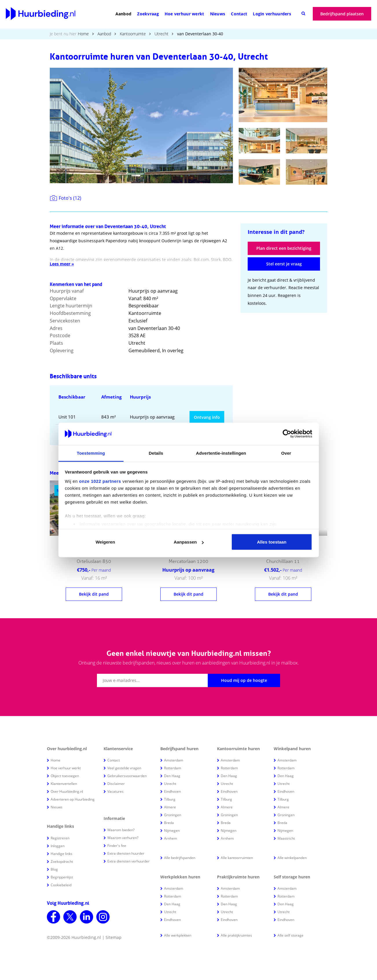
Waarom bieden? (121, 830)
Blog (54, 869)
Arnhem (171, 838)
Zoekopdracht (62, 861)
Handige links (61, 854)
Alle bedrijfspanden (180, 858)
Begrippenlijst (62, 877)
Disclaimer (116, 784)
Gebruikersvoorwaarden (127, 776)
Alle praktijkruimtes (236, 935)
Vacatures (115, 791)
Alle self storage (290, 935)
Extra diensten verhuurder (128, 861)
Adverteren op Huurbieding (73, 799)
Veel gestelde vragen (124, 768)
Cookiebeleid (61, 885)
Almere (170, 807)
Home (83, 34)
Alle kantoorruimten (237, 858)
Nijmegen (172, 831)
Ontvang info (207, 417)
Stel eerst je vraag (284, 264)
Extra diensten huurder (126, 853)
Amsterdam (174, 760)
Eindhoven (172, 791)
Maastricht (286, 838)
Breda (169, 823)
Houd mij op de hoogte (244, 680)
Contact (239, 14)
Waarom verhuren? (123, 838)
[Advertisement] (284, 356)
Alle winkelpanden (292, 858)
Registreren (60, 838)
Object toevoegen (65, 776)
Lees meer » (62, 264)
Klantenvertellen (64, 784)
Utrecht (161, 34)
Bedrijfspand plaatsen (342, 14)
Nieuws (218, 14)
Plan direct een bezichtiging (284, 248)
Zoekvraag (148, 14)
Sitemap (114, 937)
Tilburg (170, 799)
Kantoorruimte (133, 34)
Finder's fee (117, 846)
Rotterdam (173, 768)
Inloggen (58, 846)
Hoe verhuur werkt (184, 14)
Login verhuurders (272, 14)
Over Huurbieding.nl (67, 791)
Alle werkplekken (178, 935)
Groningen (173, 815)
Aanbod (124, 14)
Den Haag (172, 776)
